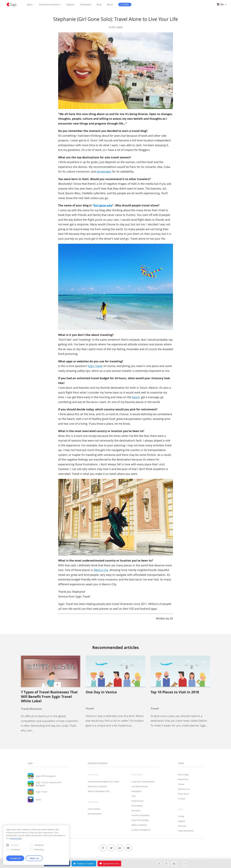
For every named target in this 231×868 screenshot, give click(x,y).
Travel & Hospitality (141, 815)
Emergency (137, 791)
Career (181, 784)
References (183, 779)
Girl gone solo (103, 205)
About (110, 5)
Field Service (137, 801)
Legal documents (186, 831)
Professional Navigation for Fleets (103, 782)
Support (71, 5)
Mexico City (101, 570)
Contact (182, 799)
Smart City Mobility (140, 820)
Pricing (181, 816)
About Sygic (183, 775)
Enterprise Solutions (49, 5)
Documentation (95, 814)
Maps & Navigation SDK (99, 791)
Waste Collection (139, 825)
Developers (86, 5)
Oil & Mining (137, 806)
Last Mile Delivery (140, 786)
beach (136, 397)
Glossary (182, 826)
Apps (29, 5)
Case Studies (94, 809)
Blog (99, 5)
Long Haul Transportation (143, 782)
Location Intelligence (141, 830)
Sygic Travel (95, 366)
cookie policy (16, 838)
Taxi (133, 796)
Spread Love (184, 789)
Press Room (184, 794)
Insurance (136, 810)
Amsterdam (104, 171)
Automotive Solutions (97, 786)
